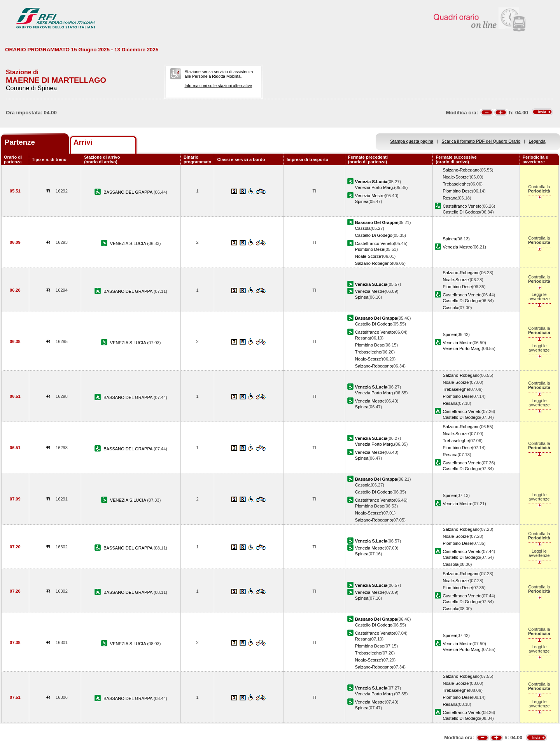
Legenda (537, 141)
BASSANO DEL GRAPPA (129, 192)
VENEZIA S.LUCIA (129, 243)
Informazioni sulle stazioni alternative (218, 86)
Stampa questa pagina (412, 141)
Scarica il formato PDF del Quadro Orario (481, 141)
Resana (450, 198)
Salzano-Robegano (461, 170)
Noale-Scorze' (456, 177)
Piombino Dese (457, 191)
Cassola (363, 228)
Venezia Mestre (370, 196)
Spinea (362, 201)
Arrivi (83, 142)
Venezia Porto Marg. (374, 187)
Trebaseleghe (456, 184)
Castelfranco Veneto (462, 206)
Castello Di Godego (461, 212)
